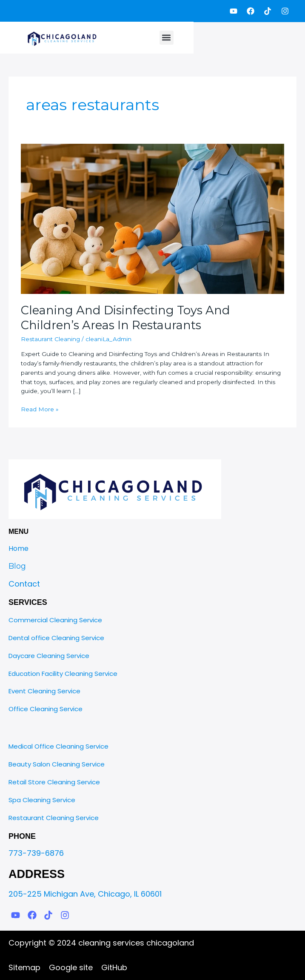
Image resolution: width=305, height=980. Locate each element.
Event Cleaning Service (44, 691)
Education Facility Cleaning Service (63, 674)
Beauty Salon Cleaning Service (57, 764)
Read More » (40, 409)
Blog (17, 566)
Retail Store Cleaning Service (54, 782)
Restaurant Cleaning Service (54, 818)
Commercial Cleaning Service (55, 620)
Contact (24, 584)
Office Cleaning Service (46, 709)
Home (19, 548)
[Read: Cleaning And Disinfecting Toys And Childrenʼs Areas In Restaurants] (152, 218)
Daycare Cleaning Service (49, 656)
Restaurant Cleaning (50, 339)
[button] (167, 38)
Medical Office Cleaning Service (58, 746)
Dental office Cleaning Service (56, 638)
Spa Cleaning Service (42, 800)
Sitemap (24, 967)
